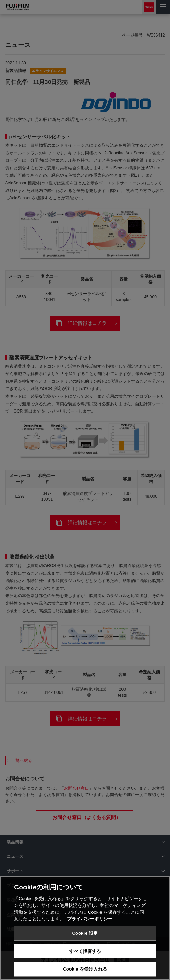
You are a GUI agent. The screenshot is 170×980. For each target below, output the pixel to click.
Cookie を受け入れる (85, 972)
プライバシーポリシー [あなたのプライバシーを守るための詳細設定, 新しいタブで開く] (90, 922)
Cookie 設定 (85, 936)
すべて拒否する (85, 954)
